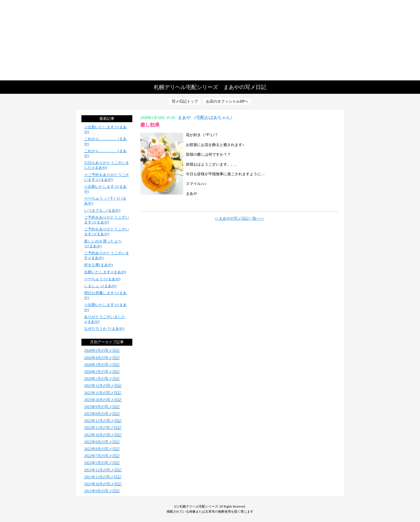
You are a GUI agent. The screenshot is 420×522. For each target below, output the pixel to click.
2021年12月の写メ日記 (103, 470)
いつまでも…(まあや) (102, 210)
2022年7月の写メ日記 (102, 456)
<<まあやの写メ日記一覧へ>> (239, 219)
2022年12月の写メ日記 (103, 421)
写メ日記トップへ (210, 40)
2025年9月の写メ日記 (102, 407)
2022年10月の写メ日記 (103, 435)
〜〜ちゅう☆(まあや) (102, 279)
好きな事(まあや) (98, 265)
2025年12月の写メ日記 (103, 386)
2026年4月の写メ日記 (102, 358)
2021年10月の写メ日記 (103, 484)
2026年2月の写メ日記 (102, 372)
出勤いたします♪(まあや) (105, 272)
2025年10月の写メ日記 (103, 400)
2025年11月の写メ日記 (103, 393)
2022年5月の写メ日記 (102, 463)
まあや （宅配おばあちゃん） (206, 118)
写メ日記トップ (185, 101)
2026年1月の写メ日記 (102, 379)
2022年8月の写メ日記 (102, 449)
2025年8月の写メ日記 (102, 414)
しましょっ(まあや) (100, 286)
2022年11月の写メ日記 (103, 428)
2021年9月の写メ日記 (102, 491)
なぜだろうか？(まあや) (104, 329)
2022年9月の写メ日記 (102, 442)
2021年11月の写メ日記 (103, 477)
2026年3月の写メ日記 (102, 365)
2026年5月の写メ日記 (102, 351)
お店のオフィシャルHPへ (227, 101)
